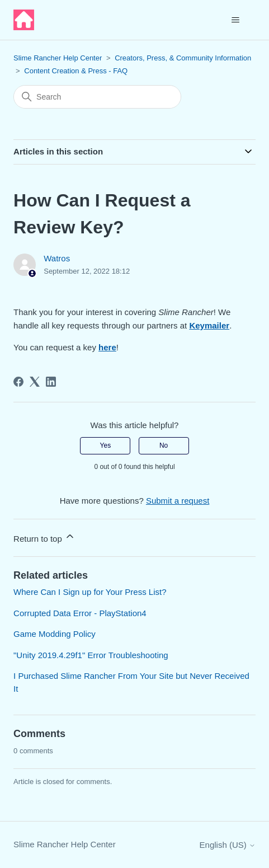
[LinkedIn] (51, 382)
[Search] (97, 97)
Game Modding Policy (55, 634)
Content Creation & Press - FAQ (76, 71)
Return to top (44, 537)
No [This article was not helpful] (164, 445)
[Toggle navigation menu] (236, 20)
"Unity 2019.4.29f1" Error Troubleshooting (91, 655)
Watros (57, 258)
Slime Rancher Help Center (58, 58)
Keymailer (209, 325)
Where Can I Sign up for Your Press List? (90, 592)
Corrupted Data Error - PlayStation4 (80, 613)
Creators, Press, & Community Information (183, 58)
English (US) (228, 845)
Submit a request (178, 501)
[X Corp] (35, 382)
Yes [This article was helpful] (106, 445)
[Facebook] (18, 382)
